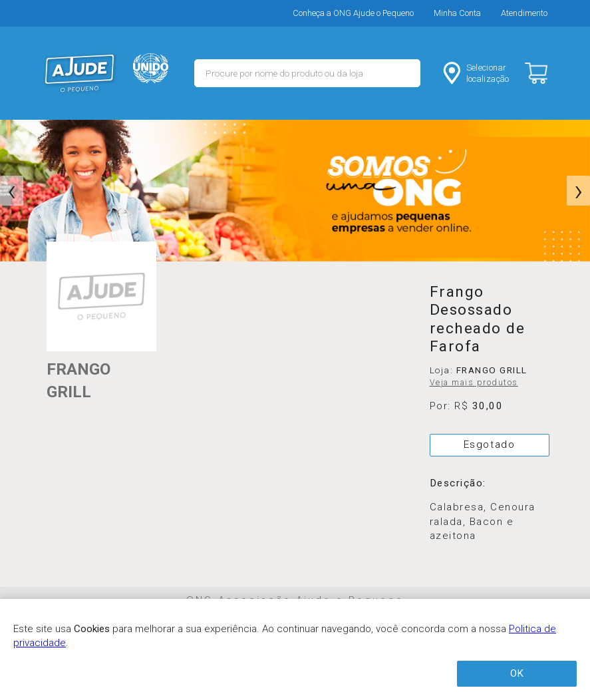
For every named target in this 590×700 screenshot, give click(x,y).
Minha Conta (457, 13)
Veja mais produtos (474, 383)
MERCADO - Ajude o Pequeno (80, 73)
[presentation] (12, 191)
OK (517, 673)
